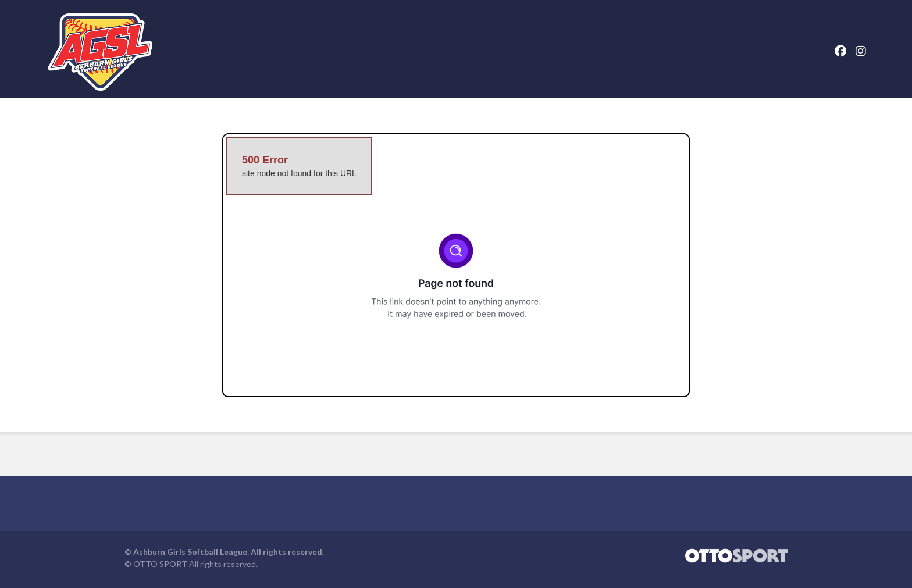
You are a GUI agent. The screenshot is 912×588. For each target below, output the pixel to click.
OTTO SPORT (160, 570)
